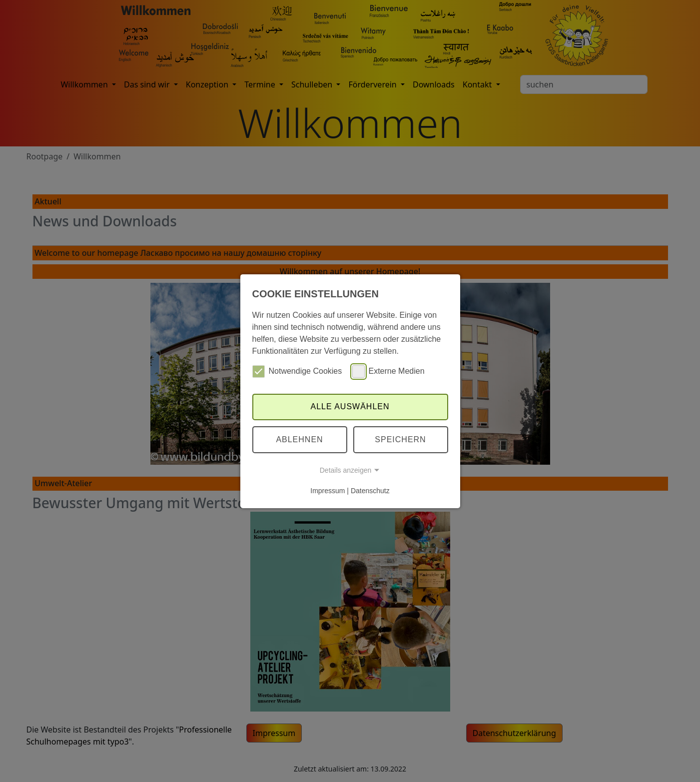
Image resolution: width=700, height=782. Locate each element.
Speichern (400, 439)
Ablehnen (299, 439)
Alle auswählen (350, 406)
